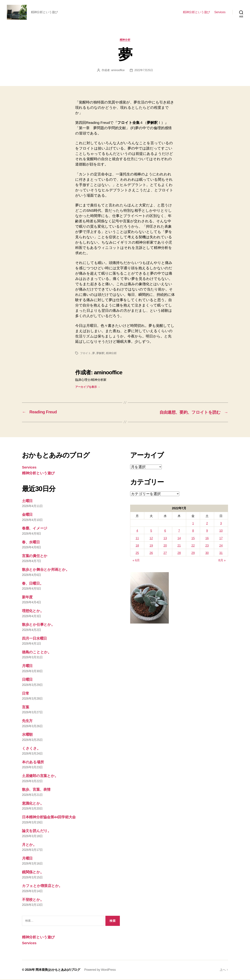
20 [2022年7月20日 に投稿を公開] (165, 546)
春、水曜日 (31, 543)
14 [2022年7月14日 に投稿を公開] (179, 539)
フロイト (85, 354)
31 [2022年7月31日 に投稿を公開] (221, 553)
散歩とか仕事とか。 (38, 625)
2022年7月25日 (144, 71)
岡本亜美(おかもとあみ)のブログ (58, 970)
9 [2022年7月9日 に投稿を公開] (207, 531)
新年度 (27, 598)
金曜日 (27, 515)
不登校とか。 (33, 900)
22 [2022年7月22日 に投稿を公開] (193, 546)
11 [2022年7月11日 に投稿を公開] (137, 539)
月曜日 (27, 666)
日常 (25, 694)
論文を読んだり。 (37, 831)
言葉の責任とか (35, 556)
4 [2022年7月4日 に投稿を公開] (137, 531)
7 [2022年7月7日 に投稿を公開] (179, 531)
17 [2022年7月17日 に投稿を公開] (221, 539)
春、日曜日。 (33, 584)
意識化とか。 (33, 804)
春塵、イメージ (35, 529)
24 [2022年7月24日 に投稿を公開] (221, 546)
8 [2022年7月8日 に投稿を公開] (193, 531)
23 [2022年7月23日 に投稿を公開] (207, 546)
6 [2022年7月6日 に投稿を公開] (165, 531)
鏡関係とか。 (33, 873)
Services (220, 12)
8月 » (222, 561)
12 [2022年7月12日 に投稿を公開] (151, 539)
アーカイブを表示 (88, 387)
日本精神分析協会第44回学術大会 (49, 818)
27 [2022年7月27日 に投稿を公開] (165, 553)
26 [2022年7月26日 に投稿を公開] (151, 553)
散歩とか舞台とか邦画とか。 (46, 570)
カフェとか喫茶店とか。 (42, 886)
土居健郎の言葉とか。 (40, 776)
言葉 (25, 708)
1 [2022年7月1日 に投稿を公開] (193, 524)
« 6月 (136, 561)
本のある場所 (33, 763)
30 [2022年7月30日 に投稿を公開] (207, 553)
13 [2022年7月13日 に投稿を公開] (165, 539)
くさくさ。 (31, 749)
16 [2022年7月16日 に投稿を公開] (207, 539)
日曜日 (27, 680)
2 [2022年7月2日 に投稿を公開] (207, 524)
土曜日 (27, 501)
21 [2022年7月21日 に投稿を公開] (179, 546)
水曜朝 (27, 735)
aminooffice (118, 71)
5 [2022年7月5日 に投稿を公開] (151, 531)
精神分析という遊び (196, 12)
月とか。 (29, 845)
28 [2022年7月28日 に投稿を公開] (179, 553)
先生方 (27, 721)
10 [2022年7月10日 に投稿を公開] (221, 531)
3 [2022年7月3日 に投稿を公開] (221, 524)
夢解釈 (100, 354)
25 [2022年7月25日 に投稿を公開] (137, 553)
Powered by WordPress (100, 970)
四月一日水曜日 (34, 639)
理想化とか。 (33, 611)
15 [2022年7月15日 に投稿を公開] (193, 539)
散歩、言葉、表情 (36, 790)
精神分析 (125, 40)
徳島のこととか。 (37, 653)
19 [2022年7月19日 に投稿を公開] (151, 546)
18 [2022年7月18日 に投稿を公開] (137, 546)
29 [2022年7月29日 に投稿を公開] (193, 553)
